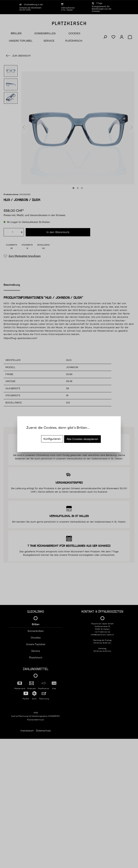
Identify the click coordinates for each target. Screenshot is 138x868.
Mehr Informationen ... (39, 433)
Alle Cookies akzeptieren (82, 439)
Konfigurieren (52, 439)
